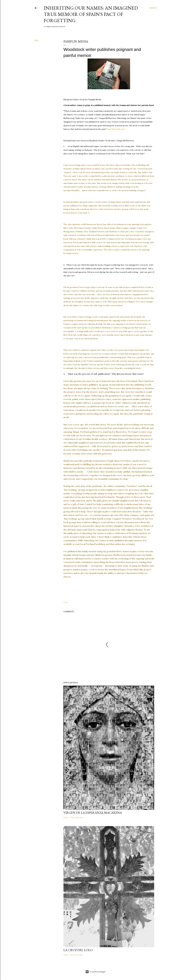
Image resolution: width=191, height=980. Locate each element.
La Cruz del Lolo (78, 950)
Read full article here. (116, 129)
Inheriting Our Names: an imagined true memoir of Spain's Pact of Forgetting (91, 14)
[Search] (153, 8)
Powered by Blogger (95, 972)
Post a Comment (76, 818)
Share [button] (36, 40)
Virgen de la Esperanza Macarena (93, 813)
